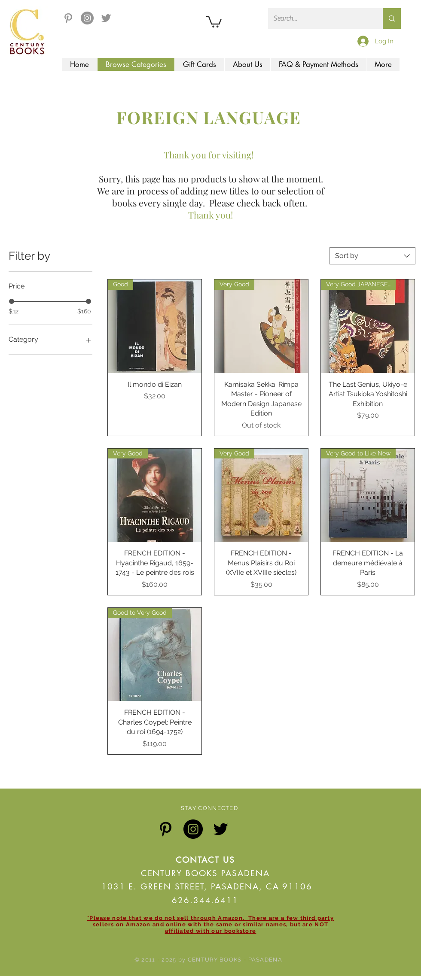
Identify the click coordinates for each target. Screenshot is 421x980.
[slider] (12, 301)
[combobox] (372, 256)
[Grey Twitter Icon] (106, 18)
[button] (214, 21)
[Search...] (319, 18)
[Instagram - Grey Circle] (87, 18)
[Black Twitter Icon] (221, 829)
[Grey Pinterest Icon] (68, 18)
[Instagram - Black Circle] (193, 829)
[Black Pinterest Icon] (166, 829)
